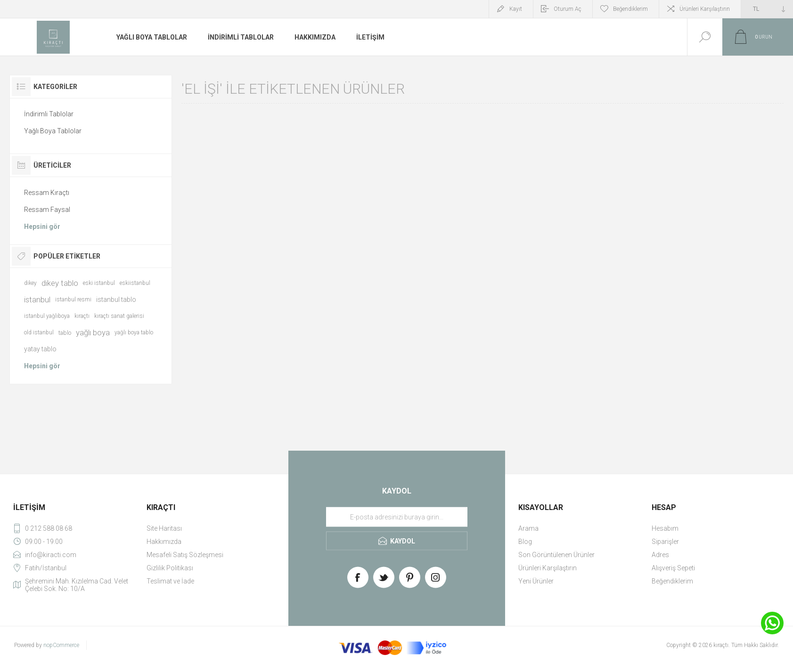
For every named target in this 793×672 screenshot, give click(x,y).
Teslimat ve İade (170, 581)
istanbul (37, 300)
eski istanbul (99, 283)
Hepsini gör (42, 227)
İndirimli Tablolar (49, 114)
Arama (528, 528)
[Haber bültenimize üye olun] (397, 517)
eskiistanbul (135, 283)
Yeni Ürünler (536, 581)
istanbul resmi (73, 300)
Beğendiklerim (672, 581)
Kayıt (516, 9)
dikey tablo (60, 283)
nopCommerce (61, 645)
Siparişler (665, 542)
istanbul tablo (116, 300)
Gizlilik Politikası (170, 568)
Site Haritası (164, 528)
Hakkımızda (164, 542)
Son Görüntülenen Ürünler (556, 555)
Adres (660, 555)
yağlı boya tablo (134, 332)
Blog (525, 542)
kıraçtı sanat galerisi (119, 316)
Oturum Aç (568, 9)
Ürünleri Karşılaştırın (705, 9)
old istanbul (39, 332)
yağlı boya (93, 332)
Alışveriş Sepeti (673, 568)
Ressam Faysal (47, 210)
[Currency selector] (767, 9)
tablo (65, 333)
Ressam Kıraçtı (47, 193)
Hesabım (665, 528)
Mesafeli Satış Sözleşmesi (185, 555)
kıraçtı (82, 316)
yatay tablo (40, 349)
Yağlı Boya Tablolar (53, 131)
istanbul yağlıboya (47, 316)
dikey (30, 283)
